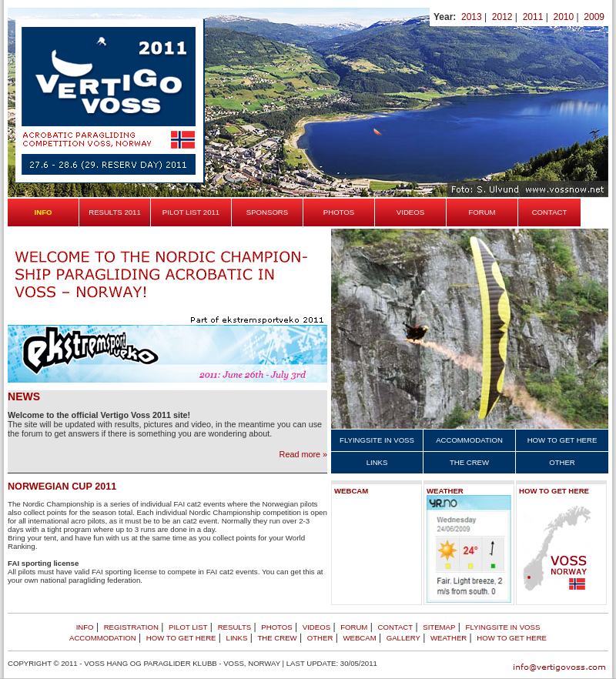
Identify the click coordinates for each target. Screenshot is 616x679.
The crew (469, 462)
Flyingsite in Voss (377, 440)
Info (85, 627)
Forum (482, 212)
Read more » (303, 454)
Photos (339, 212)
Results (235, 627)
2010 (563, 17)
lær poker (272, 580)
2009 (594, 17)
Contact (550, 212)
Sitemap (439, 627)
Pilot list (188, 627)
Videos (410, 212)
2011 (533, 17)
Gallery (403, 638)
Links (377, 462)
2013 (472, 17)
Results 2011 (115, 212)
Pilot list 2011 (191, 212)
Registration (131, 627)
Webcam (351, 491)
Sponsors (267, 212)
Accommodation (469, 440)
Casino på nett (169, 580)
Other (562, 462)
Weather (445, 491)
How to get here (562, 440)
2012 (502, 17)
